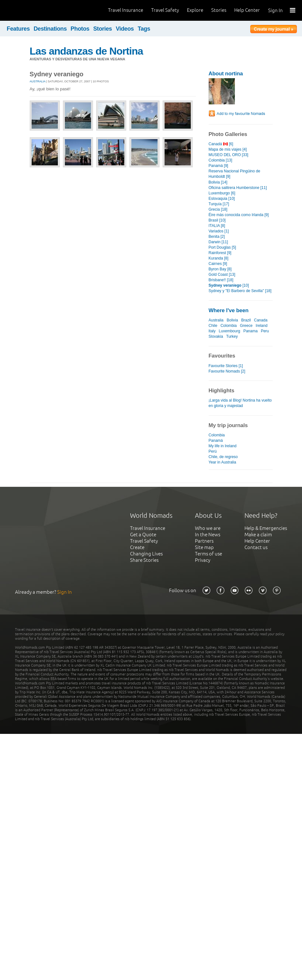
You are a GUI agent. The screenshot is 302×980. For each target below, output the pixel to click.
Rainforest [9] (220, 253)
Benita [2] (217, 237)
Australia (38, 81)
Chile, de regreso (223, 457)
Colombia (229, 326)
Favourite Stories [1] (226, 366)
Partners (204, 541)
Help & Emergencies (266, 528)
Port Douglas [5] (222, 247)
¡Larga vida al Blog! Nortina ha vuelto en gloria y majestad (240, 403)
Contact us (256, 547)
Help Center (247, 10)
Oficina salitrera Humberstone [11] (238, 188)
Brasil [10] (217, 220)
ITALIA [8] (217, 226)
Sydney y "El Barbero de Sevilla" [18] (240, 291)
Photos (80, 29)
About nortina (226, 74)
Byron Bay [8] (220, 269)
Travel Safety (165, 10)
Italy (212, 331)
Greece (246, 326)
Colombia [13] (221, 160)
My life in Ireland (223, 446)
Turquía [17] (219, 204)
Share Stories (144, 560)
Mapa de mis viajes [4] (228, 149)
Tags (144, 29)
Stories (219, 10)
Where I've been (229, 310)
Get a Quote (143, 535)
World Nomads (34, 10)
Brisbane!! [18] (221, 280)
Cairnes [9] (218, 264)
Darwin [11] (218, 242)
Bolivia (232, 320)
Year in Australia (222, 462)
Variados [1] (219, 231)
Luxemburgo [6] (222, 193)
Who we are (208, 528)
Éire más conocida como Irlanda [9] (239, 215)
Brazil (246, 320)
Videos (125, 29)
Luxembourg (230, 331)
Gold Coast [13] (222, 275)
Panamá (216, 441)
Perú (213, 451)
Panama (250, 331)
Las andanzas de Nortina (86, 51)
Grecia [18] (218, 209)
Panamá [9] (218, 166)
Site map (204, 547)
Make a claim (258, 535)
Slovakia (216, 336)
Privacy (203, 560)
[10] (229, 285)
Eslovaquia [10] (222, 199)
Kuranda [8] (219, 258)
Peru (265, 331)
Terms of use (209, 554)
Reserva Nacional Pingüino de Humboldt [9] (235, 174)
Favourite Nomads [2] (227, 371)
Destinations (50, 29)
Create (137, 547)
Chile (213, 326)
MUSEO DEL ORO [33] (228, 155)
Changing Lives (146, 554)
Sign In (275, 10)
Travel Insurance (126, 10)
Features (18, 29)
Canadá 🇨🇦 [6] (221, 144)
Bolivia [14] (218, 182)
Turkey (232, 336)
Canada (261, 320)
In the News (208, 535)
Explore (195, 10)
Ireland (262, 326)
